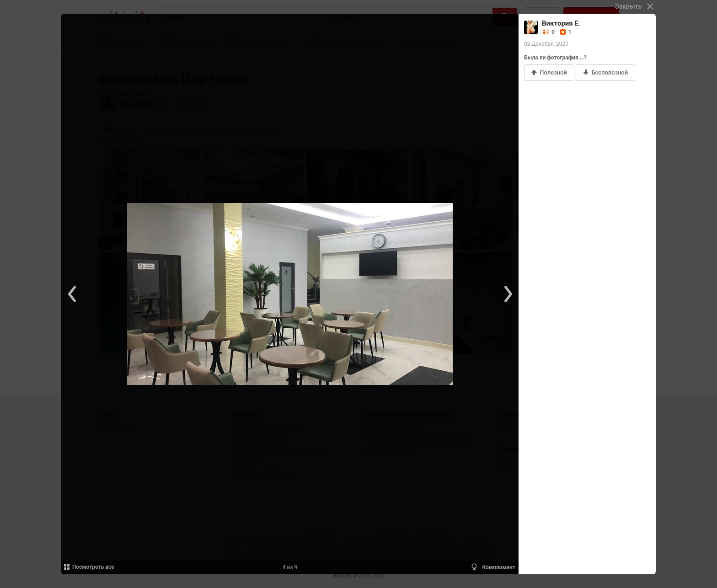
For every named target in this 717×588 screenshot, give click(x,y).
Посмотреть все (88, 567)
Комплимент (493, 567)
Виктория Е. (561, 23)
